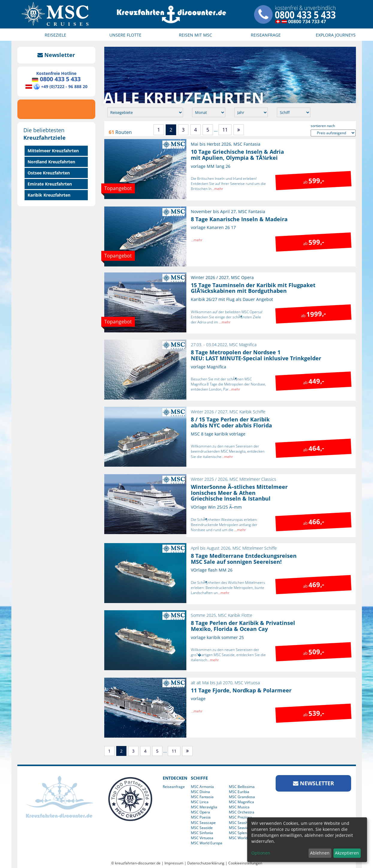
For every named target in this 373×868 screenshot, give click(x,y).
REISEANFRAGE (266, 35)
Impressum (174, 863)
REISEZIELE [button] (55, 35)
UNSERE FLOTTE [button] (125, 35)
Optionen (261, 853)
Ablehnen (320, 853)
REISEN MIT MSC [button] (195, 35)
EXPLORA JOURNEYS (336, 35)
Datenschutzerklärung (206, 863)
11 (225, 130)
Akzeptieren (347, 853)
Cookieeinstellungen (245, 863)
